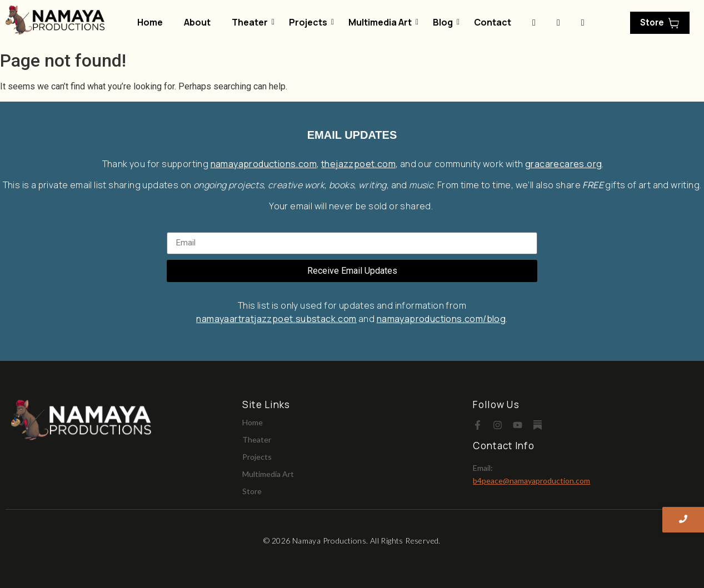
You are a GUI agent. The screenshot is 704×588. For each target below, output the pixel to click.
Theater (252, 22)
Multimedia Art (382, 22)
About (197, 22)
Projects (310, 22)
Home (150, 22)
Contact (493, 22)
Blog (445, 22)
